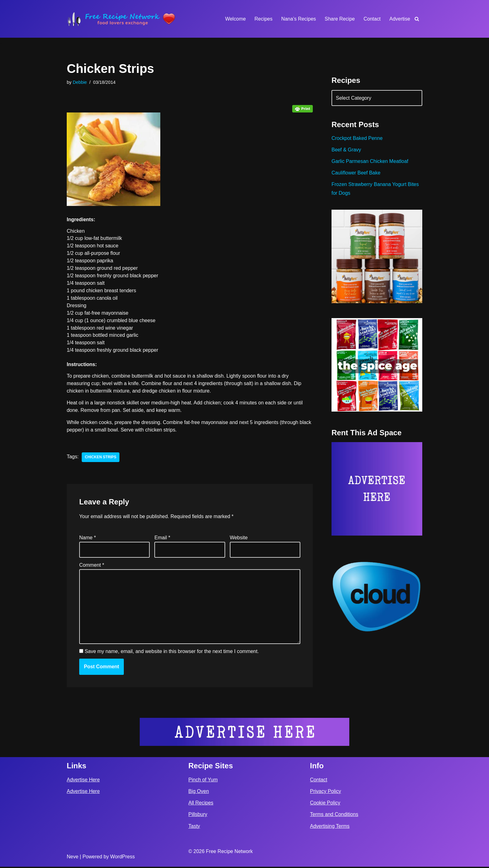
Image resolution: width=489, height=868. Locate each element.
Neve (73, 858)
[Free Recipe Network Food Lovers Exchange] (121, 19)
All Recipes (201, 804)
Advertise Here (83, 781)
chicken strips (101, 458)
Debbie (80, 82)
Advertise (400, 19)
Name (87, 538)
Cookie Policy (325, 804)
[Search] (417, 19)
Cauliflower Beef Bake (356, 173)
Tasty (194, 827)
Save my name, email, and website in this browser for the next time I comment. (172, 653)
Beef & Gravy (346, 150)
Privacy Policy (326, 793)
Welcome (235, 19)
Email (162, 538)
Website (239, 538)
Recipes (263, 19)
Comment (92, 566)
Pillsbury (198, 816)
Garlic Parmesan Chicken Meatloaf (370, 162)
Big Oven (199, 793)
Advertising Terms (330, 827)
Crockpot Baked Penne (357, 138)
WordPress (122, 858)
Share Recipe (339, 19)
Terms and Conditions (334, 816)
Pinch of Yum (203, 781)
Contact (372, 19)
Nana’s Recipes (298, 19)
